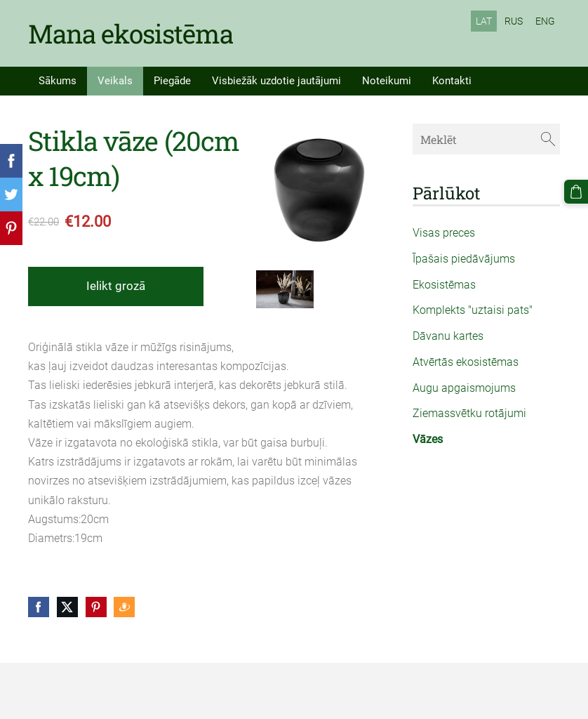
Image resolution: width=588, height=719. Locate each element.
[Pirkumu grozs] (576, 192)
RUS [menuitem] (514, 21)
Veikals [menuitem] (115, 81)
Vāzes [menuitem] (428, 439)
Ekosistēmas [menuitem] (444, 285)
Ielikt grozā (116, 286)
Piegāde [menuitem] (172, 81)
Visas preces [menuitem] (444, 233)
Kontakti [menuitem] (452, 81)
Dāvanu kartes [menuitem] (448, 336)
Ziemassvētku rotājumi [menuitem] (469, 413)
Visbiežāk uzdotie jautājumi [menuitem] (276, 81)
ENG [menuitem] (545, 21)
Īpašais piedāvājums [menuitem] (464, 259)
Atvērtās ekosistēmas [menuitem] (466, 362)
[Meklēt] (486, 139)
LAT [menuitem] (484, 21)
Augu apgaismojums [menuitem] (464, 388)
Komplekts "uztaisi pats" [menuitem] (473, 310)
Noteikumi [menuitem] (387, 81)
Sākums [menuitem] (58, 81)
